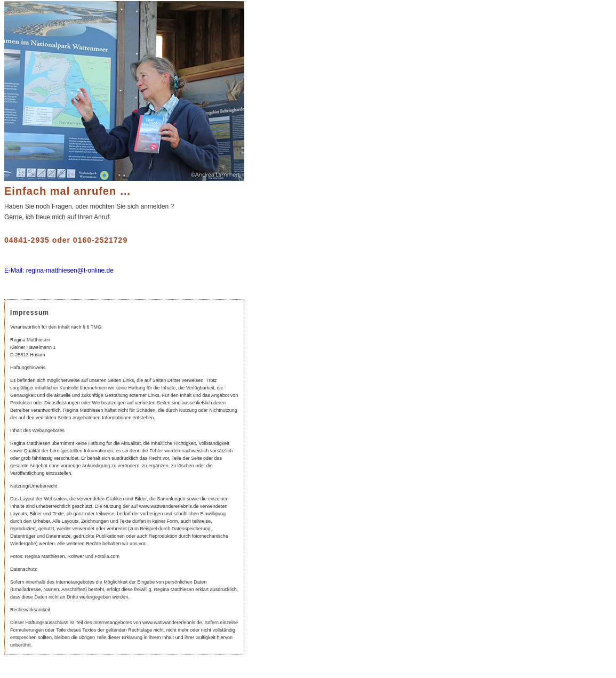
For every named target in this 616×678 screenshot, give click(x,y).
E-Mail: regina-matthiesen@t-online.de (59, 270)
